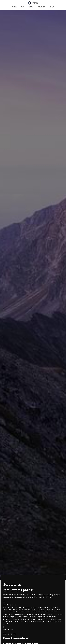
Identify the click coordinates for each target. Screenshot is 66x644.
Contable (15, 7)
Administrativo (41, 7)
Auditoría (31, 7)
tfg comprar (47, 619)
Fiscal (23, 7)
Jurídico (52, 7)
